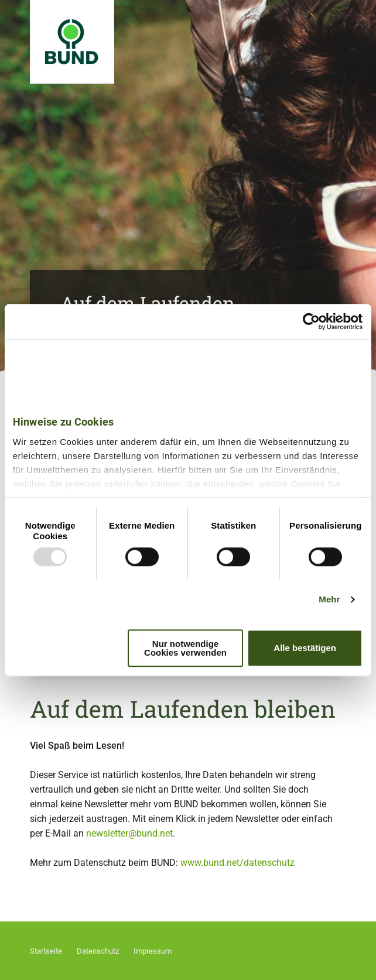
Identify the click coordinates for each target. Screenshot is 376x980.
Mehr (329, 599)
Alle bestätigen (305, 648)
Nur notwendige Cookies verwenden (185, 648)
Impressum (153, 951)
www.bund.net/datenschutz (237, 863)
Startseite (46, 951)
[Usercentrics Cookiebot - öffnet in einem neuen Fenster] (311, 321)
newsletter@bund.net (129, 833)
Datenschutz (98, 951)
